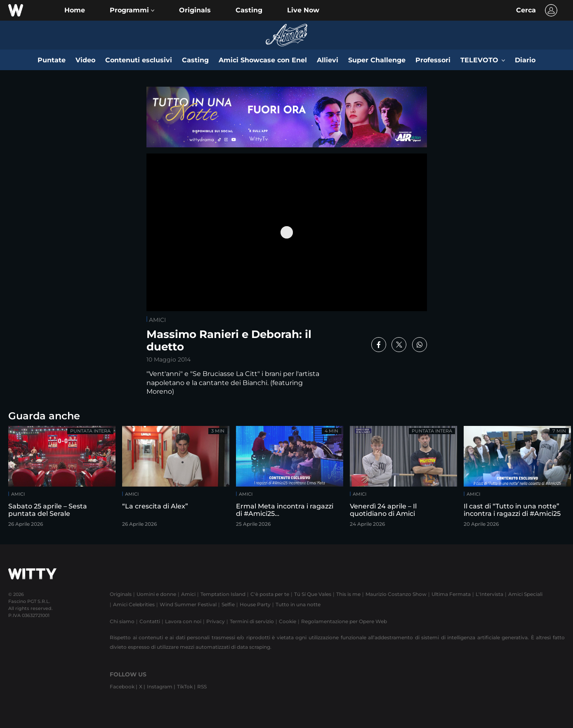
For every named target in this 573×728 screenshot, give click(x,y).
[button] (132, 10)
